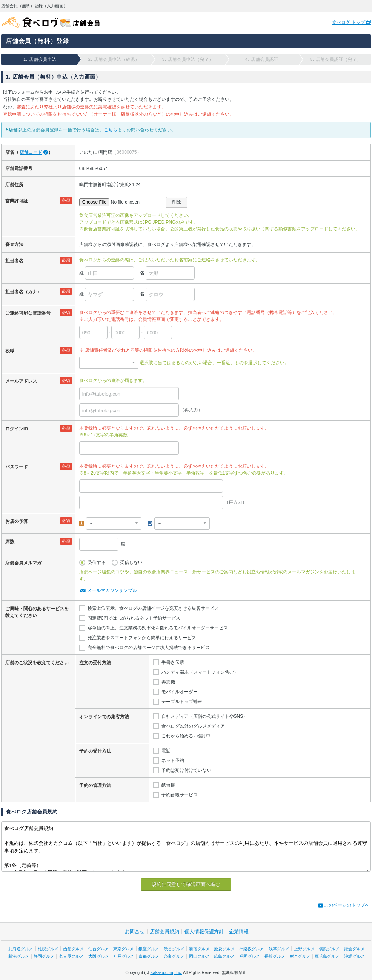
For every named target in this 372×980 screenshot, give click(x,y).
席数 (10, 542)
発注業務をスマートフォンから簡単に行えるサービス (142, 638)
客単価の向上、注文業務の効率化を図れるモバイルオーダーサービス (158, 628)
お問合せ (135, 931)
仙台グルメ (99, 949)
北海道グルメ (21, 949)
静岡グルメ (44, 956)
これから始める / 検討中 (186, 736)
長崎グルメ (275, 956)
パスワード (17, 467)
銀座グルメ (149, 949)
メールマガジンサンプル (112, 590)
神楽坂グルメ (252, 949)
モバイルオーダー (180, 692)
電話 (166, 751)
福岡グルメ (250, 956)
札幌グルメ (48, 949)
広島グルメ (224, 956)
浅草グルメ (279, 949)
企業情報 (239, 931)
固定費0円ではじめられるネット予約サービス (134, 618)
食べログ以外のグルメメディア (193, 726)
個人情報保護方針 (204, 931)
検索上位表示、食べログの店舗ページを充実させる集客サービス (153, 608)
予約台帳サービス (180, 795)
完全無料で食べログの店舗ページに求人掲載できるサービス (149, 648)
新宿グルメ (199, 949)
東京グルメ (124, 949)
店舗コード (31, 152)
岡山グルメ (199, 956)
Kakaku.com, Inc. (166, 972)
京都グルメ (149, 956)
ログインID (17, 429)
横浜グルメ (329, 949)
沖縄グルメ (354, 956)
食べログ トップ (349, 22)
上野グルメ (304, 949)
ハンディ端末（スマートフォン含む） (200, 672)
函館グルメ (73, 949)
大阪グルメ (99, 956)
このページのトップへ (347, 905)
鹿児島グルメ (327, 956)
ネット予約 (173, 761)
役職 (10, 351)
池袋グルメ (224, 949)
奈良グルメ (174, 956)
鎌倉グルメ (354, 949)
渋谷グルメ (174, 949)
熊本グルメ (300, 956)
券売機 (168, 682)
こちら (111, 130)
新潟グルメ (19, 956)
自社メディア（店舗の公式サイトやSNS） (205, 716)
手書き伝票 (173, 662)
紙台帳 (168, 785)
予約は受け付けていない (186, 770)
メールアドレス (21, 381)
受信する (97, 563)
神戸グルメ (124, 956)
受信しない (131, 563)
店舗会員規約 (164, 931)
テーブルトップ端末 (182, 702)
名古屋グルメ (71, 956)
